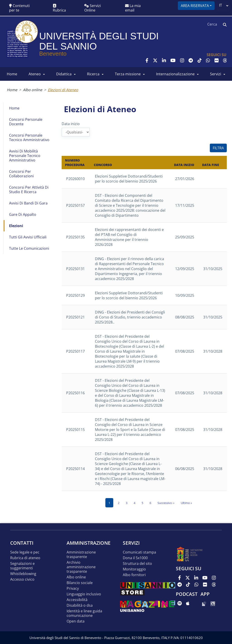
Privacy (73, 588)
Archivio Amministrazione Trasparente (81, 567)
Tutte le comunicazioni (29, 248)
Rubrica (59, 8)
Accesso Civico (22, 579)
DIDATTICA (64, 74)
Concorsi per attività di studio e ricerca (29, 190)
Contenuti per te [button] (19, 8)
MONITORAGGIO (134, 569)
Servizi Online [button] (93, 8)
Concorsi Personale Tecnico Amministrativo (29, 138)
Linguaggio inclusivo (84, 594)
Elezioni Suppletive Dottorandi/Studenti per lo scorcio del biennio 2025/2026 (129, 179)
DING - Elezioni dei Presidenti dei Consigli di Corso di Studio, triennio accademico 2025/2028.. (130, 317)
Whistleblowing (23, 574)
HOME (12, 74)
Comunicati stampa (139, 552)
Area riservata (195, 6)
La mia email (133, 8)
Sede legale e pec (25, 552)
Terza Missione (128, 74)
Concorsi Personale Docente (26, 122)
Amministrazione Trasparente (81, 555)
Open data (76, 621)
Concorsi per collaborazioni (21, 174)
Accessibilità (77, 600)
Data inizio (71, 124)
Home (12, 90)
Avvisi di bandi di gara (28, 203)
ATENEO (35, 74)
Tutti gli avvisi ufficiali (28, 237)
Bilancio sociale (80, 583)
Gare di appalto (23, 214)
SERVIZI (216, 74)
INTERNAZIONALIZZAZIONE (175, 74)
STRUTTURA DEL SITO (137, 564)
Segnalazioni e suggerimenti (22, 566)
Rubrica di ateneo (25, 558)
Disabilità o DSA (80, 605)
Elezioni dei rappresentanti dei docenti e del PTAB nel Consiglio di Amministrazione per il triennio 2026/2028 (129, 237)
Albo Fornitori (134, 575)
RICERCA (93, 74)
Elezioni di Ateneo (63, 90)
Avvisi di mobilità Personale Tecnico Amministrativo (25, 156)
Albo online (33, 90)
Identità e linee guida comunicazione (84, 613)
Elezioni (16, 226)
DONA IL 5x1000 (135, 558)
